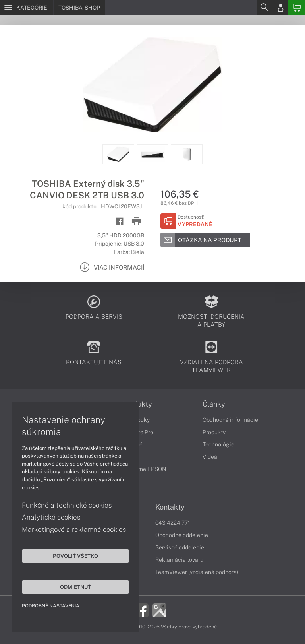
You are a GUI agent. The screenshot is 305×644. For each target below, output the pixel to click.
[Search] (264, 8)
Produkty (214, 432)
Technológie (218, 444)
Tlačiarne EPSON (144, 469)
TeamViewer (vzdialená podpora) (197, 572)
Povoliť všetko (75, 556)
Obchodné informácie (230, 420)
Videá (210, 457)
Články (214, 404)
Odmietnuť (75, 587)
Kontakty (170, 507)
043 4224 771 (173, 523)
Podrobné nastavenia (51, 606)
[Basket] (297, 8)
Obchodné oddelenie (182, 535)
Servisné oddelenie (180, 547)
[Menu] (26, 8)
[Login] (280, 8)
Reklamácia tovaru (179, 560)
